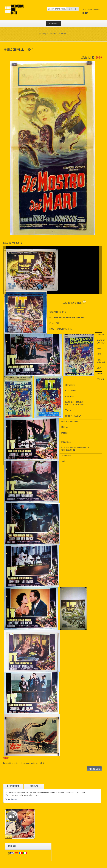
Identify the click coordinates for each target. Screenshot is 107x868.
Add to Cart (94, 769)
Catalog (42, 34)
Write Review (11, 799)
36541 (64, 34)
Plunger (53, 34)
